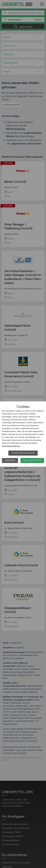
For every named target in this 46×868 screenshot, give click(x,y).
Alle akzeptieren (32, 460)
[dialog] (23, 434)
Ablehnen (10, 460)
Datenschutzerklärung (11, 446)
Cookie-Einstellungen (23, 453)
